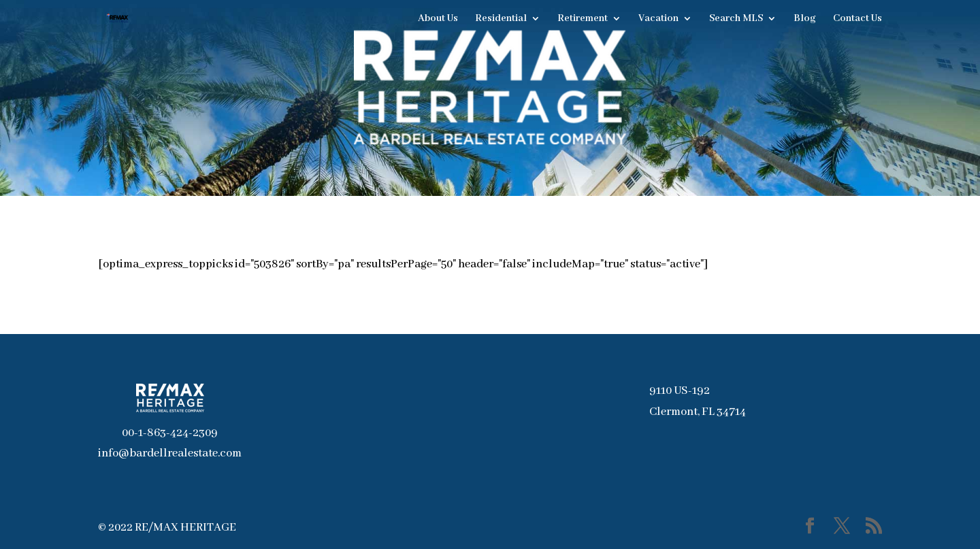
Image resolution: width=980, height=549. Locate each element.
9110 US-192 (680, 391)
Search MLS (736, 19)
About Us (438, 19)
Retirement (583, 19)
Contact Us (857, 19)
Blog (805, 19)
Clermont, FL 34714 (698, 412)
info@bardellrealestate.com (170, 453)
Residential (501, 19)
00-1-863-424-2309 (170, 433)
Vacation (658, 19)
